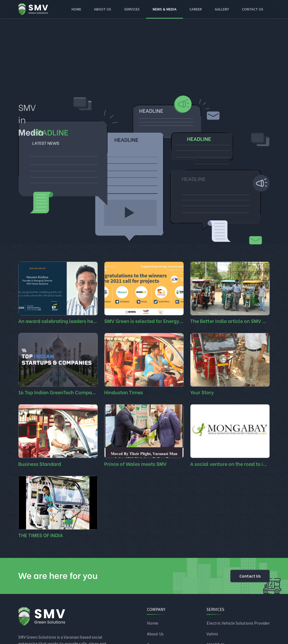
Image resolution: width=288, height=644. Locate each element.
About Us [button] (103, 9)
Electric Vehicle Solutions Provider (238, 623)
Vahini (212, 634)
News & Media (165, 9)
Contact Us (253, 9)
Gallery (222, 9)
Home (76, 9)
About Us (155, 634)
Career (196, 9)
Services (132, 9)
